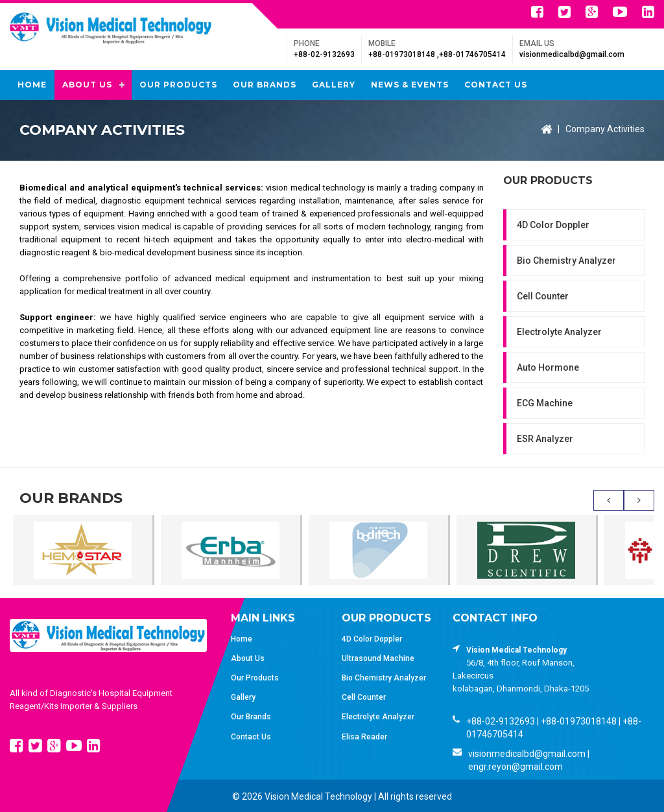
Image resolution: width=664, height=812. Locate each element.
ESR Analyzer (545, 439)
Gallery (334, 85)
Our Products (178, 85)
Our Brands (265, 85)
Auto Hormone (548, 367)
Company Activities (605, 129)
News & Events (410, 85)
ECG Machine (545, 403)
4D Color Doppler (553, 225)
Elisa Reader (364, 737)
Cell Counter (543, 296)
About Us (87, 85)
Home (32, 85)
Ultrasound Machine (378, 658)
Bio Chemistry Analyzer (566, 261)
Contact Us (496, 85)
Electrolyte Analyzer (559, 332)
